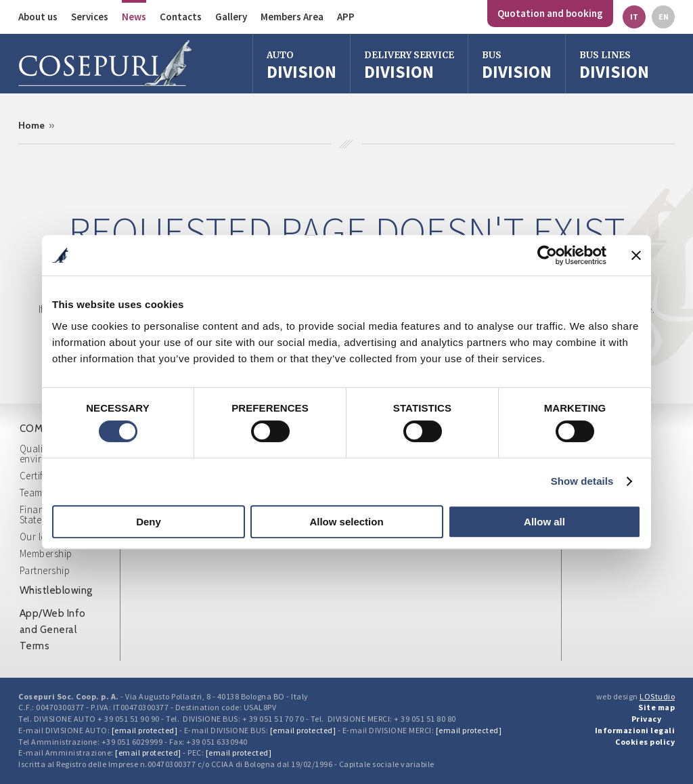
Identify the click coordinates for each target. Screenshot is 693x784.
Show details (582, 481)
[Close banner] (636, 255)
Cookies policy (645, 742)
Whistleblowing (56, 590)
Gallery (231, 17)
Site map (656, 707)
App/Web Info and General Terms (53, 630)
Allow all (544, 522)
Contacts (181, 17)
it (634, 17)
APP (346, 17)
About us (38, 17)
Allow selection (346, 522)
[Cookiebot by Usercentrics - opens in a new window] (547, 255)
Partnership (45, 570)
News (134, 17)
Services (90, 17)
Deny (149, 522)
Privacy (647, 719)
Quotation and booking (550, 13)
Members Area (292, 17)
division (517, 65)
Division (301, 65)
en (664, 17)
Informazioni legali (635, 730)
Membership (46, 553)
